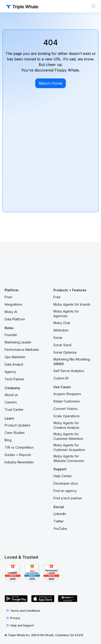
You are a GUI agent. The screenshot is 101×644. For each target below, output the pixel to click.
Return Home (50, 83)
